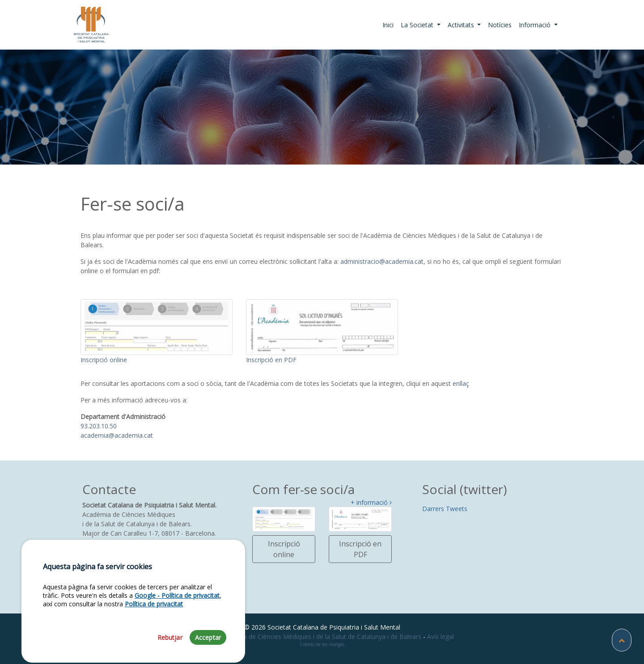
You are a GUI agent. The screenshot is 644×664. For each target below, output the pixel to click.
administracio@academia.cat (382, 261)
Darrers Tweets (445, 509)
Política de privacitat (154, 619)
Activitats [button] (462, 25)
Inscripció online (284, 549)
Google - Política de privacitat (177, 611)
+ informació (371, 503)
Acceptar (208, 652)
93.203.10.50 (99, 426)
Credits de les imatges (322, 644)
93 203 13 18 (104, 552)
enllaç (461, 383)
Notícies (500, 25)
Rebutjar (170, 652)
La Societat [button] (418, 25)
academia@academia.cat (117, 435)
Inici (390, 25)
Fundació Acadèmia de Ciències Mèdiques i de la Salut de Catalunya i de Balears (306, 637)
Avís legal (441, 637)
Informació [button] (536, 25)
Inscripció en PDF (360, 549)
